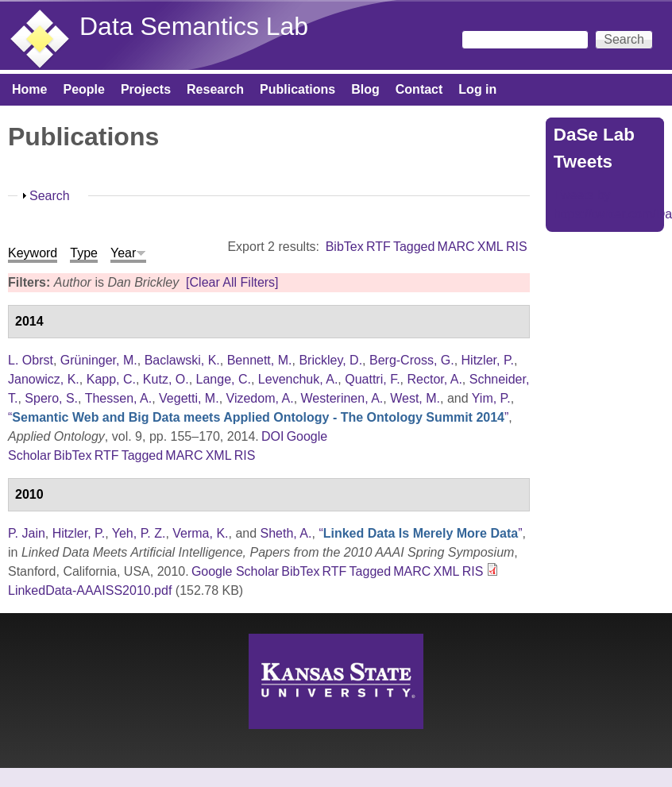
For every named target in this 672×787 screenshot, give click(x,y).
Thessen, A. (119, 398)
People (83, 89)
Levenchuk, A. (298, 379)
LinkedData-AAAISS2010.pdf (90, 590)
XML (490, 247)
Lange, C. (224, 379)
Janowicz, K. (44, 379)
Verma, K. (200, 533)
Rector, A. (434, 379)
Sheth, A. (286, 533)
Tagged (414, 247)
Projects (146, 89)
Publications (297, 89)
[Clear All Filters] (232, 282)
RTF (378, 247)
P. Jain (27, 533)
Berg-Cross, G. (412, 360)
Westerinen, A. (342, 398)
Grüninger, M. (99, 360)
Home (29, 89)
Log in (477, 89)
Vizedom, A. (260, 398)
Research (215, 89)
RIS (517, 247)
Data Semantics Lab (194, 26)
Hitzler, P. (488, 360)
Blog (365, 89)
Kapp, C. (111, 379)
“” (258, 417)
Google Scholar (235, 571)
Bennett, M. (260, 360)
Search (50, 196)
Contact (419, 89)
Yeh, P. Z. (139, 533)
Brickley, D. (330, 360)
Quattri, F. (372, 379)
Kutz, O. (166, 379)
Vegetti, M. (189, 398)
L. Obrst (31, 360)
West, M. (415, 398)
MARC (456, 247)
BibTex (345, 247)
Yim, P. (491, 398)
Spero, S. (51, 398)
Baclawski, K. (182, 360)
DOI (272, 436)
